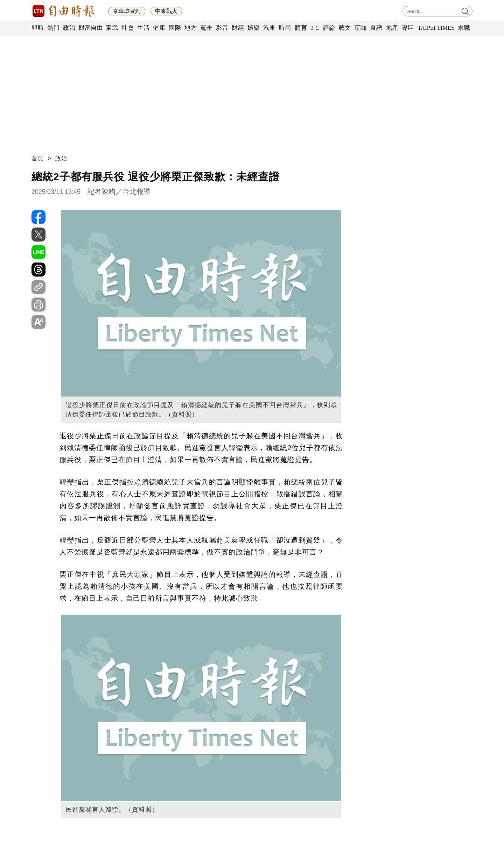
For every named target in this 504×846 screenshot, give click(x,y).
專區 (408, 28)
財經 (238, 28)
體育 (301, 28)
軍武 (112, 28)
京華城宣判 (127, 11)
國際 (175, 28)
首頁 (37, 158)
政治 (69, 28)
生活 (143, 28)
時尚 (285, 28)
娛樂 (254, 28)
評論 (329, 28)
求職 (464, 28)
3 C (315, 28)
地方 (191, 28)
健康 (159, 28)
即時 (38, 28)
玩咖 (361, 28)
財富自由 (90, 28)
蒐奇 (206, 28)
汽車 (269, 28)
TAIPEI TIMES (436, 28)
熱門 (53, 28)
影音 (222, 28)
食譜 (376, 28)
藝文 (345, 28)
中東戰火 (166, 11)
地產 (392, 28)
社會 (128, 28)
